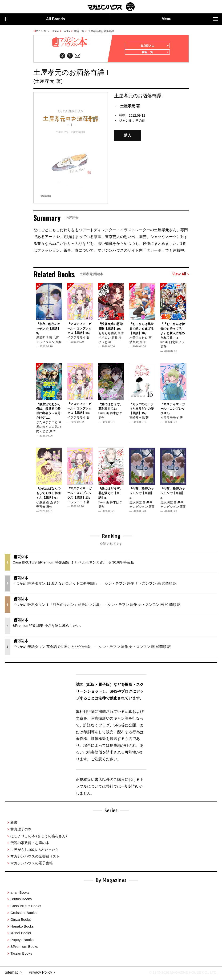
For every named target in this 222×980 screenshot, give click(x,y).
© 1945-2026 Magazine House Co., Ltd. (180, 974)
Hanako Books (22, 928)
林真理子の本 (21, 831)
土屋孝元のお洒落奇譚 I (102, 31)
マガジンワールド (111, 7)
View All (181, 276)
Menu (190, 19)
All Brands (34, 19)
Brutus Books (21, 901)
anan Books (20, 894)
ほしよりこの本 (38, 838)
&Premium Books (24, 949)
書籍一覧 (79, 31)
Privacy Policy (40, 974)
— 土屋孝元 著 (128, 108)
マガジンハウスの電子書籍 (32, 865)
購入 (128, 137)
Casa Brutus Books (26, 908)
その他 (140, 122)
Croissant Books (23, 915)
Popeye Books (22, 942)
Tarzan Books (21, 955)
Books (66, 31)
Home (55, 31)
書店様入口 (153, 46)
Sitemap (12, 974)
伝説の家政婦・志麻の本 (30, 845)
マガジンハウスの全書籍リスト (35, 858)
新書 (14, 824)
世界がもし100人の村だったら (34, 851)
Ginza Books (20, 922)
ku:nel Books (21, 935)
